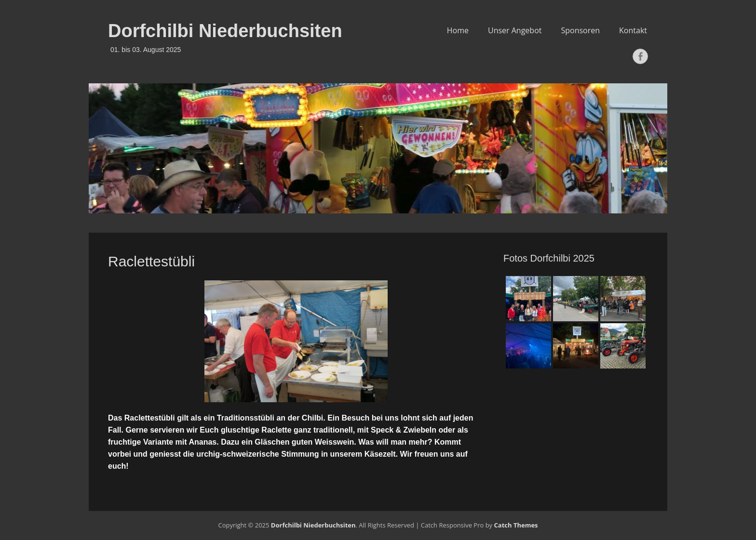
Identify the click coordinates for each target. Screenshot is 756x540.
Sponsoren (580, 30)
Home (458, 30)
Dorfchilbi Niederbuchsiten (225, 31)
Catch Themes (516, 525)
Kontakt (633, 30)
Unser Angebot (515, 30)
